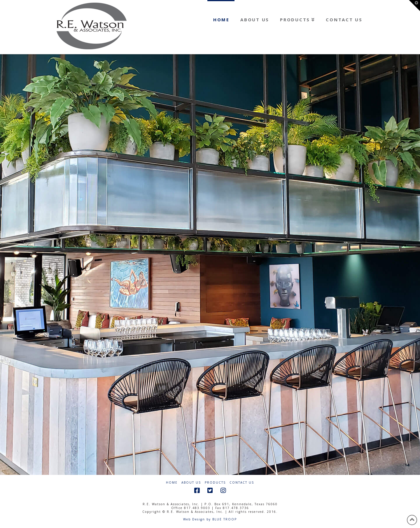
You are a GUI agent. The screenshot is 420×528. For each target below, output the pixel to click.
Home (172, 483)
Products (215, 483)
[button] (414, 6)
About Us (191, 483)
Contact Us (242, 483)
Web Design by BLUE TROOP (210, 519)
